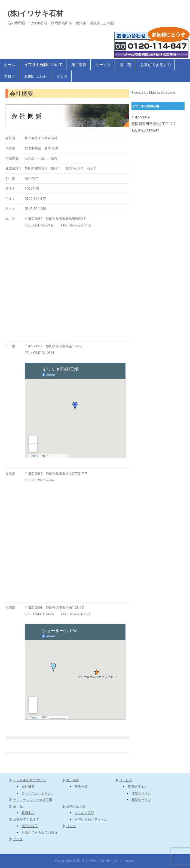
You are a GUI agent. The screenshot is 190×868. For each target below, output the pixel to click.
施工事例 (79, 65)
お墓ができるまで (155, 65)
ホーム (10, 65)
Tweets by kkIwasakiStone (153, 92)
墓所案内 (28, 813)
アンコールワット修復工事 (33, 800)
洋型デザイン (141, 793)
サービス (103, 65)
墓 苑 (125, 65)
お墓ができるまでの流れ (39, 832)
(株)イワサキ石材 (35, 13)
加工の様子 (30, 826)
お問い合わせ (36, 76)
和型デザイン (141, 800)
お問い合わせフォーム (91, 819)
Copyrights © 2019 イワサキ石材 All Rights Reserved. (95, 861)
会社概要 (28, 787)
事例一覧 (81, 787)
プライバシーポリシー (38, 793)
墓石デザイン (137, 787)
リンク (62, 76)
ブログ (10, 76)
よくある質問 (84, 813)
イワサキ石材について (43, 65)
